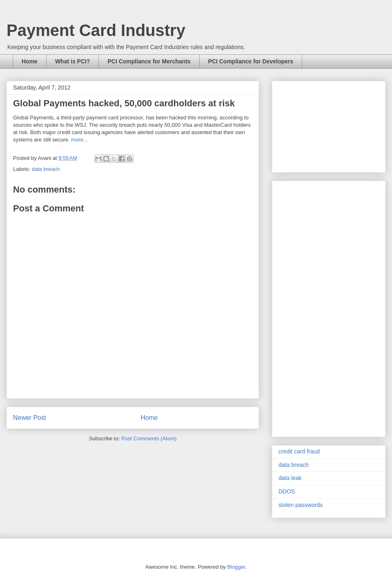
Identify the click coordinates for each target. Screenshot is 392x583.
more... (79, 140)
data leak (290, 478)
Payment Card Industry (96, 30)
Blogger (236, 567)
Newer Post (30, 418)
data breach (46, 169)
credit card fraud (299, 451)
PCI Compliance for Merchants (149, 61)
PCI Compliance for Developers (251, 61)
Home (30, 61)
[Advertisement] (329, 125)
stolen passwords (301, 505)
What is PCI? (73, 61)
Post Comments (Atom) (149, 438)
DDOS (287, 491)
